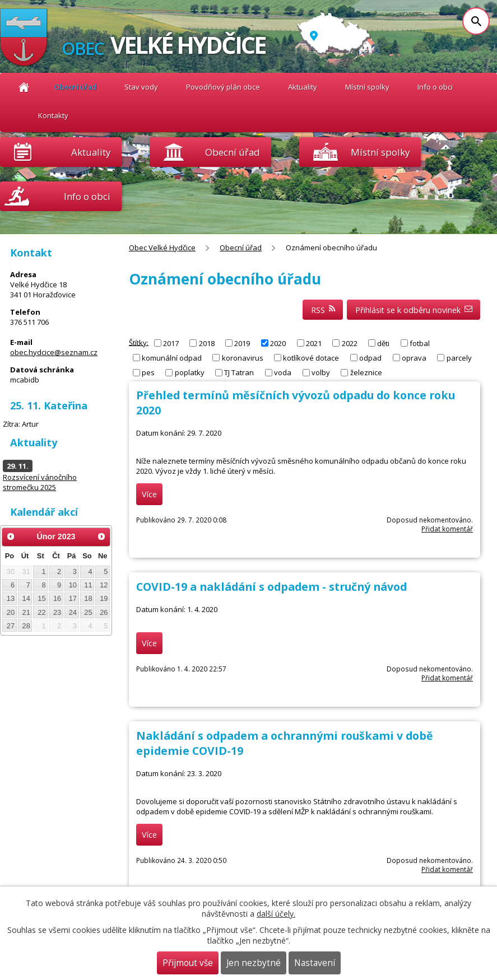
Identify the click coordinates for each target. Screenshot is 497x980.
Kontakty (53, 115)
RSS (323, 310)
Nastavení (315, 963)
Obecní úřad (75, 87)
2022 (350, 343)
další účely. (276, 914)
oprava (414, 358)
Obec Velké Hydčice (24, 87)
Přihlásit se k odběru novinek (414, 310)
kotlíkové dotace (311, 358)
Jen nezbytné (254, 963)
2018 (207, 343)
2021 (314, 343)
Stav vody (141, 87)
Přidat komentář (447, 529)
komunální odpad (172, 358)
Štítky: (139, 342)
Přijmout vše (188, 963)
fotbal (420, 343)
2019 (242, 343)
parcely (459, 358)
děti (383, 343)
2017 (171, 343)
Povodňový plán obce (223, 87)
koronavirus (243, 358)
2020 (278, 343)
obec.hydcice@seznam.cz (54, 352)
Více (149, 494)
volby (321, 372)
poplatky (190, 372)
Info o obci (435, 87)
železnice (366, 372)
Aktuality (91, 152)
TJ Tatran (239, 372)
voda (283, 372)
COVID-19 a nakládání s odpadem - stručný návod (271, 587)
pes (148, 372)
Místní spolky (367, 87)
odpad (370, 358)
